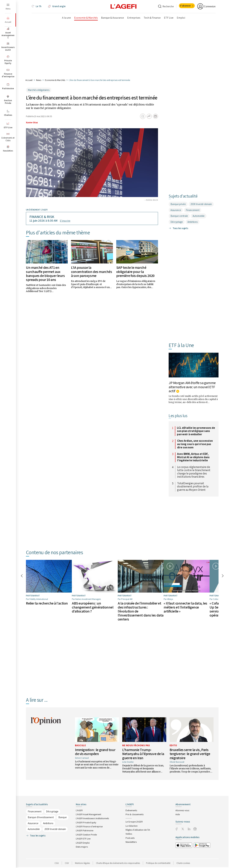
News (39, 80)
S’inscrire (65, 221)
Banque (63, 817)
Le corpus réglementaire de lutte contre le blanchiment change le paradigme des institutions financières (194, 472)
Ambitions (192, 222)
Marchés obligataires (39, 90)
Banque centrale (179, 216)
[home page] (124, 6)
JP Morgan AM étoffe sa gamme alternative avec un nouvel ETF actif (192, 387)
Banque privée (178, 204)
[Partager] (149, 116)
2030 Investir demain (201, 204)
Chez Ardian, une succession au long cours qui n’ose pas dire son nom (195, 444)
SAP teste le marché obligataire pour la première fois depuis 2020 (135, 271)
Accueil (29, 80)
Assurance (176, 210)
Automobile (199, 216)
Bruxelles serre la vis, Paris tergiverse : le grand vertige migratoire (190, 754)
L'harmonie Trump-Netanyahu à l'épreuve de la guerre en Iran (143, 754)
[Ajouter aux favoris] (143, 116)
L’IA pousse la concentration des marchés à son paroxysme (91, 271)
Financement (193, 210)
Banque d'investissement (41, 817)
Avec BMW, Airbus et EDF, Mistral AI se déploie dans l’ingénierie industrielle (193, 457)
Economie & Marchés (55, 80)
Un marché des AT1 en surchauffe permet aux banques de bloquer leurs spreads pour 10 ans (45, 274)
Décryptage (177, 222)
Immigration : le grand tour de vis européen (95, 752)
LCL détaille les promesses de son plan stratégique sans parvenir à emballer (196, 431)
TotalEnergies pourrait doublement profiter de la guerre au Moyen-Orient (193, 487)
